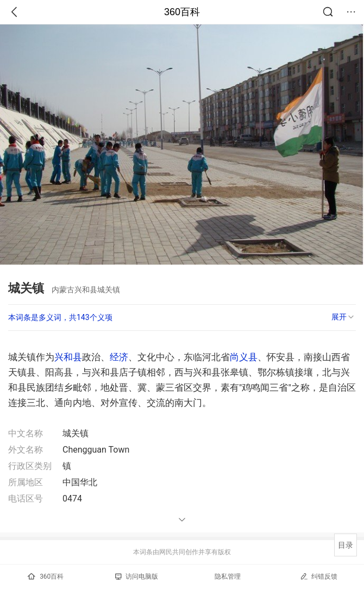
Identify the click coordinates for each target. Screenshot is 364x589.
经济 (119, 357)
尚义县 (244, 357)
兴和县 (68, 357)
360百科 (182, 12)
